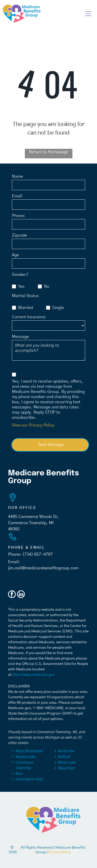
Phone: (19, 216)
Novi (19, 774)
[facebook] (12, 595)
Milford (64, 757)
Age (16, 255)
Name (17, 176)
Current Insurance (29, 317)
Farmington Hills (29, 779)
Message (20, 337)
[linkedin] (21, 595)
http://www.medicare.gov (33, 675)
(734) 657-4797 (38, 554)
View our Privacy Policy (33, 425)
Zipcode (19, 235)
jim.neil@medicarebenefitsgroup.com (43, 568)
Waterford (66, 768)
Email (17, 196)
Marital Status (25, 296)
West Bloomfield (29, 751)
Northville (66, 751)
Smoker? (20, 275)
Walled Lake (25, 757)
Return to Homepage (49, 152)
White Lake (67, 763)
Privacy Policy (59, 852)
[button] (88, 14)
